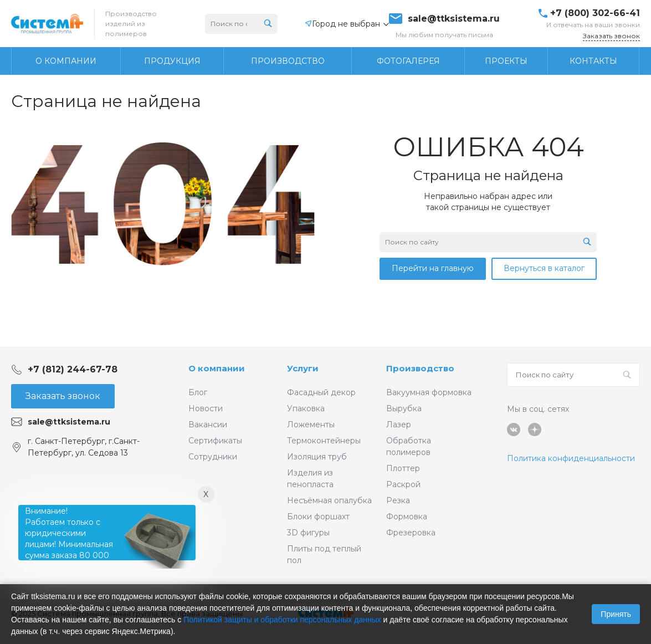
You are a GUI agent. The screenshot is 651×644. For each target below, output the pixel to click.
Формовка (407, 517)
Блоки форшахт (318, 517)
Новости (206, 408)
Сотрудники (213, 457)
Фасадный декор (321, 392)
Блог (198, 392)
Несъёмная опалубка (329, 500)
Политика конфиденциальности (571, 458)
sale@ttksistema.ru (454, 19)
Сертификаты (215, 441)
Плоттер (403, 468)
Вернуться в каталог (544, 268)
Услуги (303, 368)
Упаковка (306, 408)
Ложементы (311, 425)
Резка (398, 500)
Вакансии (208, 425)
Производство (420, 368)
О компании (217, 368)
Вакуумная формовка (429, 392)
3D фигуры (308, 533)
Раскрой (403, 484)
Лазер (399, 425)
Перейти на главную (433, 268)
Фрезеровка (411, 533)
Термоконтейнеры (324, 441)
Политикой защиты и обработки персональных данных (282, 620)
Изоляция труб (317, 457)
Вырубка (404, 408)
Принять (616, 614)
